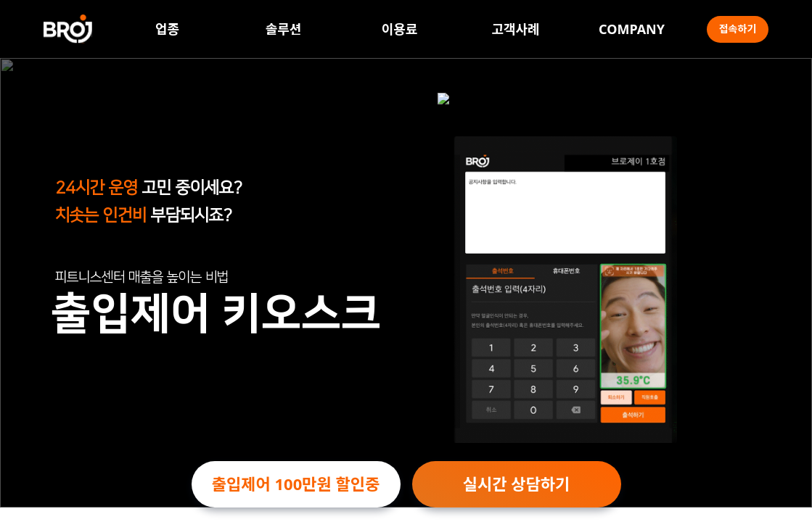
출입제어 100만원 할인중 (296, 484)
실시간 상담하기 (516, 484)
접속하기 (738, 29)
